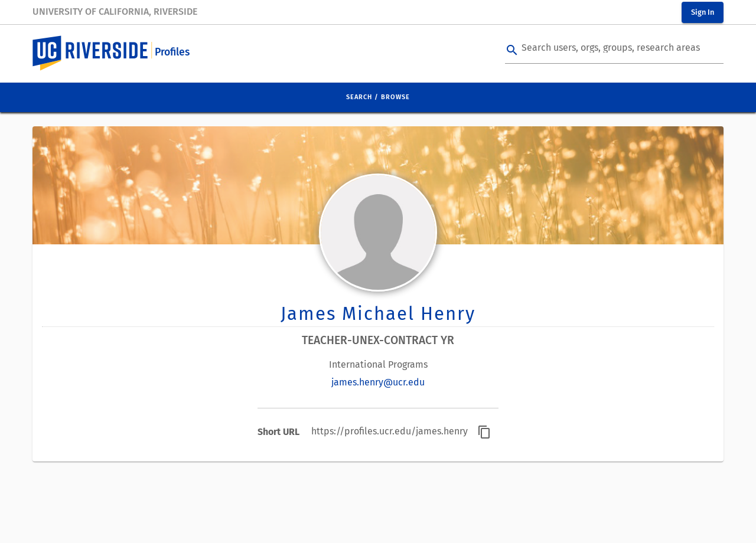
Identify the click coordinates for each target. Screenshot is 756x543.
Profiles (172, 52)
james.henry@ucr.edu (378, 382)
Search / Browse (378, 97)
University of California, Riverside (115, 12)
